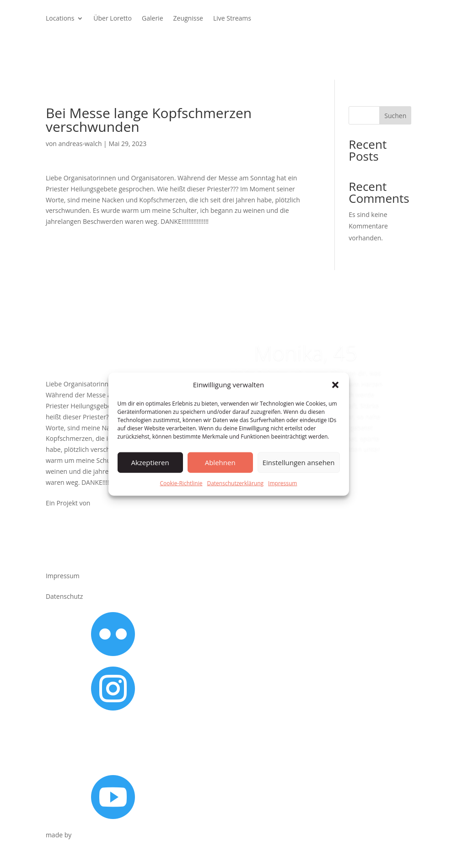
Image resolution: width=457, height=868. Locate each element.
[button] (335, 385)
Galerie (152, 19)
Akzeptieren (150, 462)
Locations (60, 19)
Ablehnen (220, 462)
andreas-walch (80, 144)
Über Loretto (113, 19)
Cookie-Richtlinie (181, 483)
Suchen (395, 116)
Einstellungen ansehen (299, 462)
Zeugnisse (188, 19)
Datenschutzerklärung (235, 483)
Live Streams (232, 19)
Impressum (282, 483)
